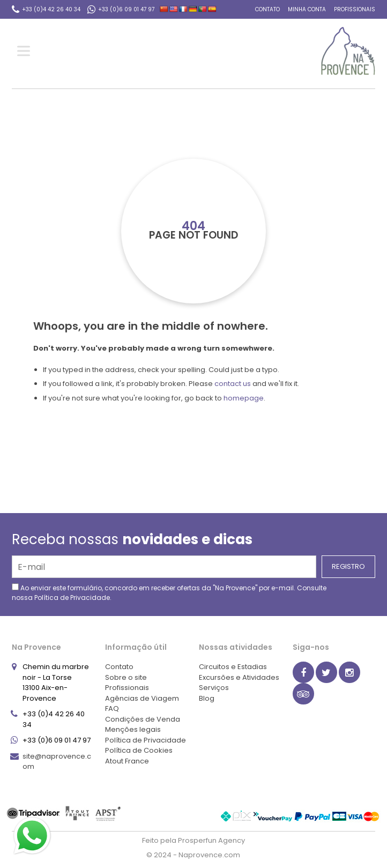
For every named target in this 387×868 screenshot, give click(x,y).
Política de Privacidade (72, 598)
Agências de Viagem (142, 698)
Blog (207, 698)
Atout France (127, 761)
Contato (267, 9)
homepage (244, 398)
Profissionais (355, 9)
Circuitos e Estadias (233, 667)
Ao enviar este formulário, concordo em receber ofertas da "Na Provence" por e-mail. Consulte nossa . (169, 593)
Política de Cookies (139, 750)
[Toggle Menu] (26, 51)
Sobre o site (126, 677)
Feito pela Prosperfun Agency (193, 840)
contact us (233, 384)
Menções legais (133, 729)
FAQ (112, 709)
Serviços (214, 688)
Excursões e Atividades (239, 677)
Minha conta (307, 9)
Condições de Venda (143, 719)
